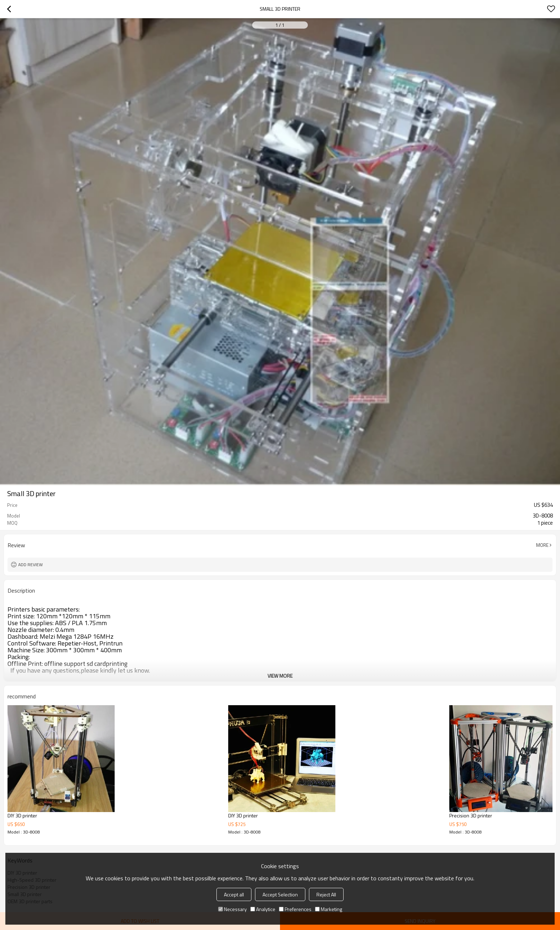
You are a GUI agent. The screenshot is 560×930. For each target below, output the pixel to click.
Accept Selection (280, 894)
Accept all (234, 894)
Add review (31, 565)
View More (280, 676)
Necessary (232, 909)
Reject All (326, 894)
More (542, 545)
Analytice (263, 909)
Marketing (329, 909)
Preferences (295, 909)
